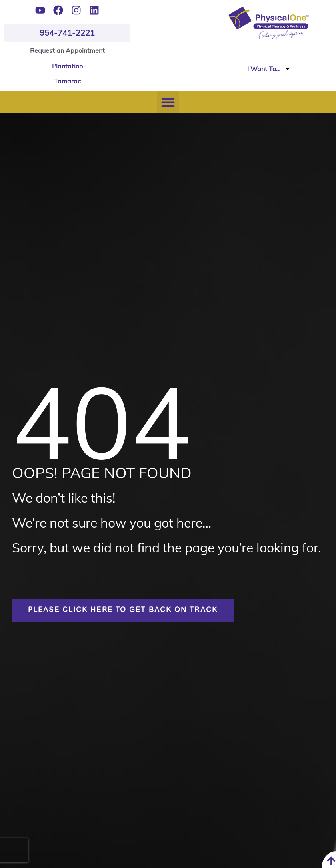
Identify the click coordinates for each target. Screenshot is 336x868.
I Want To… (269, 69)
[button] (168, 102)
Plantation (67, 66)
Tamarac (67, 81)
